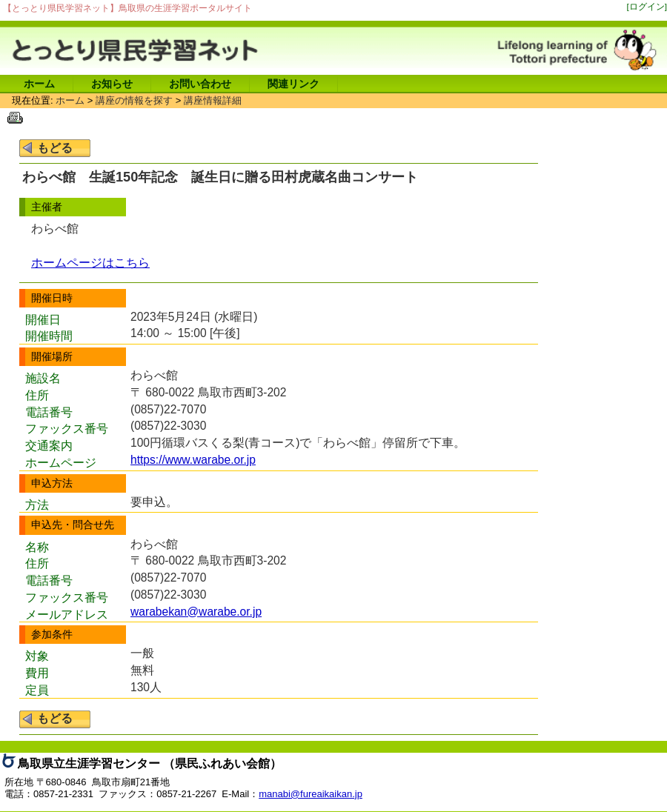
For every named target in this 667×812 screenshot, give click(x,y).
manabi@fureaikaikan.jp (311, 794)
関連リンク (293, 84)
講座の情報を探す (134, 100)
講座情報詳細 (213, 100)
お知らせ (112, 84)
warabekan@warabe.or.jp (196, 612)
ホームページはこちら (90, 263)
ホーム (39, 84)
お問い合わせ (200, 84)
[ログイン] (647, 6)
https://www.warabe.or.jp (193, 460)
